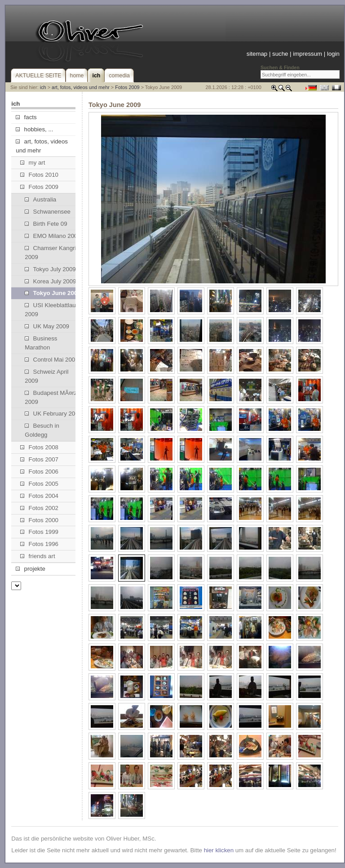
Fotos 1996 (39, 544)
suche (280, 54)
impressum (307, 54)
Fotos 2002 (39, 508)
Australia (40, 199)
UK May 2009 (47, 326)
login (333, 54)
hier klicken (219, 850)
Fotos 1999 (39, 532)
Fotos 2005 (39, 484)
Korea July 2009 (50, 281)
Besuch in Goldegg (42, 430)
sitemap (257, 54)
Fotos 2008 (39, 447)
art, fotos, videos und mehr (81, 87)
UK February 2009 (53, 414)
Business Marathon (41, 343)
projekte (30, 569)
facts (26, 117)
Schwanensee (48, 212)
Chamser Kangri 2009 (50, 253)
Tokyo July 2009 (50, 269)
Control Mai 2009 (51, 360)
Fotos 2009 (127, 87)
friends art (38, 556)
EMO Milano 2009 (53, 236)
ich (43, 87)
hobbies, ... (34, 129)
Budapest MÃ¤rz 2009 (51, 397)
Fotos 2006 (39, 472)
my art (33, 163)
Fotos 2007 (39, 459)
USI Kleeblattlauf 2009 (51, 310)
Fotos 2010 (39, 175)
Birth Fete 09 (46, 224)
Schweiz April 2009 (46, 376)
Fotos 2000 (39, 520)
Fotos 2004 (39, 496)
